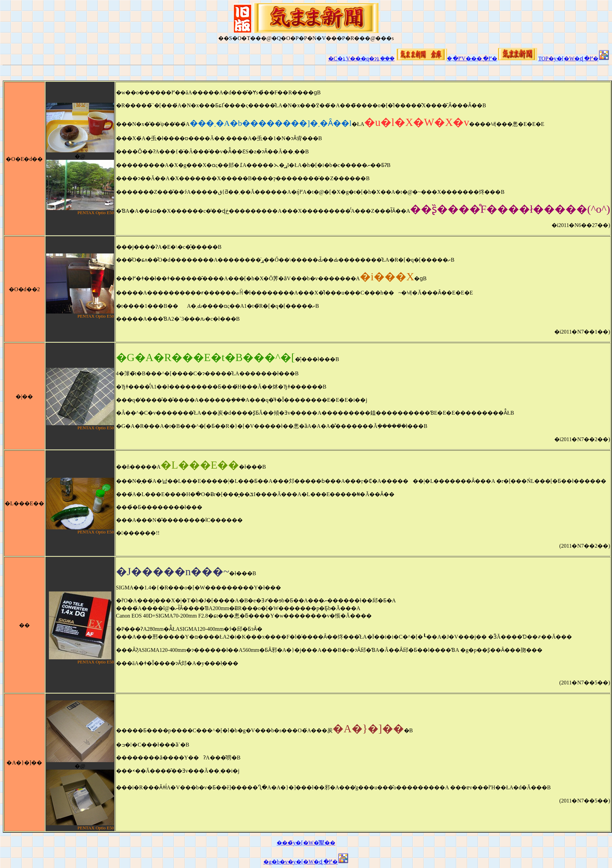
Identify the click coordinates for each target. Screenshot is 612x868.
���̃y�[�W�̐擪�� (306, 843)
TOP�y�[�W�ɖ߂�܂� (574, 59)
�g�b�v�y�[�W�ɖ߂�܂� (306, 862)
